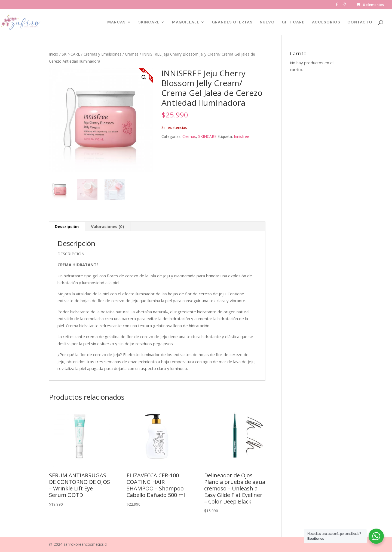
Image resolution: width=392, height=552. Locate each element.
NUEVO (267, 22)
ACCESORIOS (326, 22)
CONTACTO (360, 22)
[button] (144, 77)
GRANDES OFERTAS (232, 22)
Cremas (132, 54)
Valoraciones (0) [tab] (108, 226)
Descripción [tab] (67, 226)
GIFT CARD (293, 22)
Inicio (54, 54)
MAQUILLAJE (186, 22)
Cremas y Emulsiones (102, 54)
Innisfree (241, 136)
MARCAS (117, 22)
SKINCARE (149, 22)
